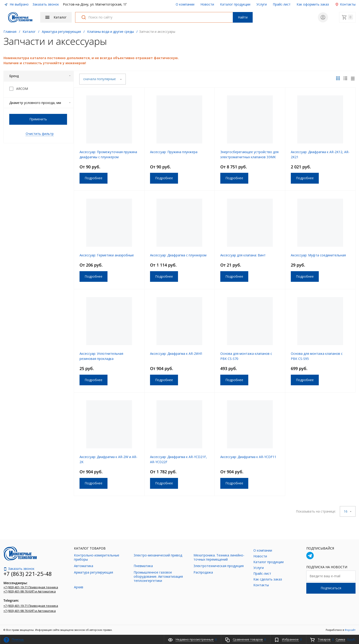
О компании (185, 4)
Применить (38, 119)
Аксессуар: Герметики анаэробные (107, 255)
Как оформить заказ (313, 4)
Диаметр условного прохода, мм (40, 103)
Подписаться (331, 588)
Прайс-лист (282, 4)
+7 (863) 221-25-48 (28, 574)
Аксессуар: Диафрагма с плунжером (178, 255)
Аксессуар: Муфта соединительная (318, 255)
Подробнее (94, 178)
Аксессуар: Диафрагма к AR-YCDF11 (248, 457)
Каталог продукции (235, 4)
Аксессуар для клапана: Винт (243, 255)
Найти (243, 17)
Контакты (345, 4)
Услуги (262, 4)
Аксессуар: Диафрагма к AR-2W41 (176, 354)
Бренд (40, 76)
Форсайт (350, 630)
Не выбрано (16, 4)
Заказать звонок (46, 4)
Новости (207, 4)
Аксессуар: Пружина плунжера (174, 152)
